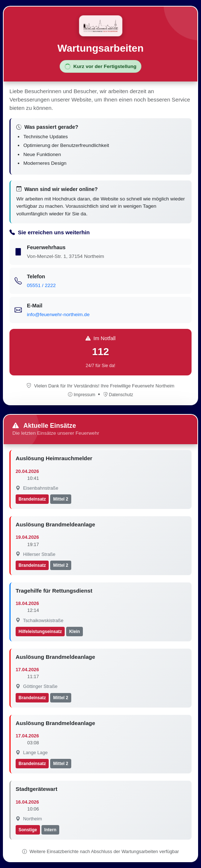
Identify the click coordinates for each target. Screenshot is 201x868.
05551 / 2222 (41, 285)
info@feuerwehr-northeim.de (58, 314)
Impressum (82, 395)
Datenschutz (118, 395)
